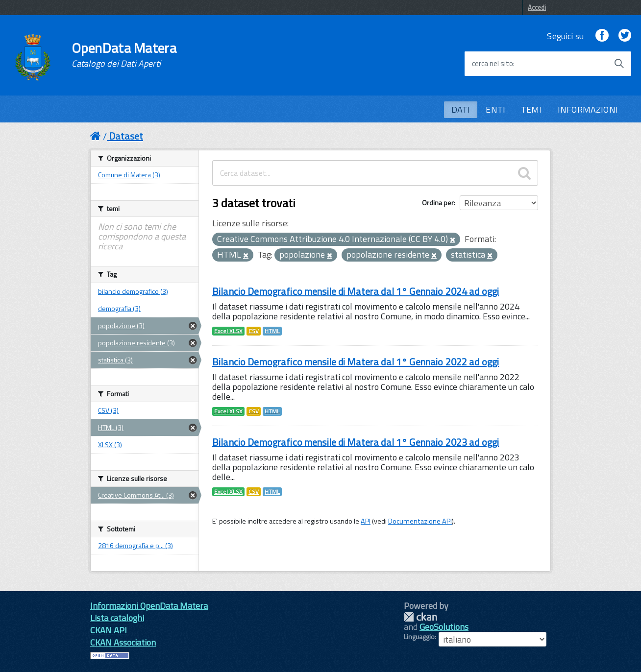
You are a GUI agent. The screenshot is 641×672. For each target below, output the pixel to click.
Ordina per (438, 203)
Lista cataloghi (117, 618)
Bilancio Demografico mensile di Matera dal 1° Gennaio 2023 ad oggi (356, 442)
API (366, 521)
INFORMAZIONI (588, 109)
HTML (272, 331)
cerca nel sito (493, 64)
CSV (254, 331)
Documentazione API (420, 521)
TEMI (531, 109)
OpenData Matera (124, 55)
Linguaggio (419, 637)
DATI (461, 109)
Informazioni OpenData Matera (149, 606)
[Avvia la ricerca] (619, 64)
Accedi (537, 7)
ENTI (495, 109)
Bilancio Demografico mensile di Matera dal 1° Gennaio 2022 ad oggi (356, 362)
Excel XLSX (228, 331)
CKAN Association (123, 642)
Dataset (126, 136)
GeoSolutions (444, 627)
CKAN (420, 617)
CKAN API (109, 630)
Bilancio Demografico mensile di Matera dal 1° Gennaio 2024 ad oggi (356, 291)
